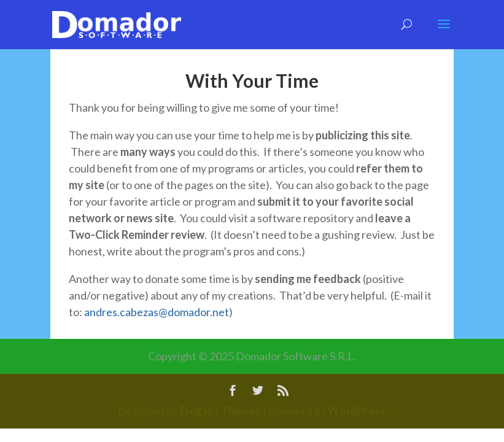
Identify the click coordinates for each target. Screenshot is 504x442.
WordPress (357, 411)
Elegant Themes (220, 411)
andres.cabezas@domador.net (157, 312)
